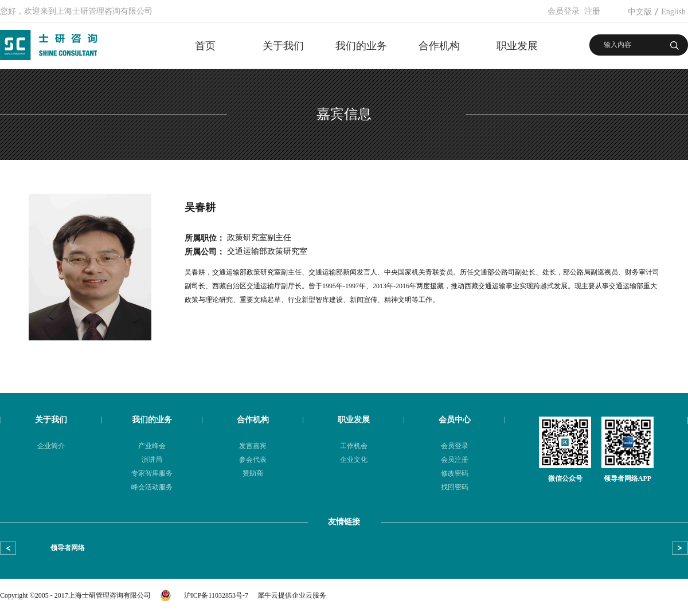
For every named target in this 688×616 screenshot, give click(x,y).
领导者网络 (68, 548)
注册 (592, 11)
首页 (205, 46)
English (673, 12)
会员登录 (564, 11)
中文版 (640, 12)
